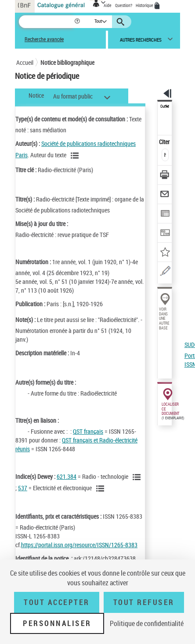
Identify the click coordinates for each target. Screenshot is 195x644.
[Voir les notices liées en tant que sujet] (138, 477)
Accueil (25, 62)
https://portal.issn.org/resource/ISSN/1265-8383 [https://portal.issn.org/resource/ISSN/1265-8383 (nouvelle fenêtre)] (79, 545)
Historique (145, 5)
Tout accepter (57, 602)
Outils (165, 106)
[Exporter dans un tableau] (165, 214)
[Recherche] (46, 22)
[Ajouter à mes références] (165, 253)
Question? (124, 5)
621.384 (67, 476)
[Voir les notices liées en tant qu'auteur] (76, 156)
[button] (78, 22)
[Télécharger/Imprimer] (165, 176)
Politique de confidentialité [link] (147, 623)
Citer (165, 142)
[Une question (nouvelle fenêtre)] (165, 272)
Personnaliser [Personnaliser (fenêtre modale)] (57, 623)
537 (23, 488)
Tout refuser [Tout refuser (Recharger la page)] (144, 602)
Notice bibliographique (67, 62)
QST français (88, 431)
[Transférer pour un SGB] (165, 234)
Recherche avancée (44, 39)
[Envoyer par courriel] (165, 195)
